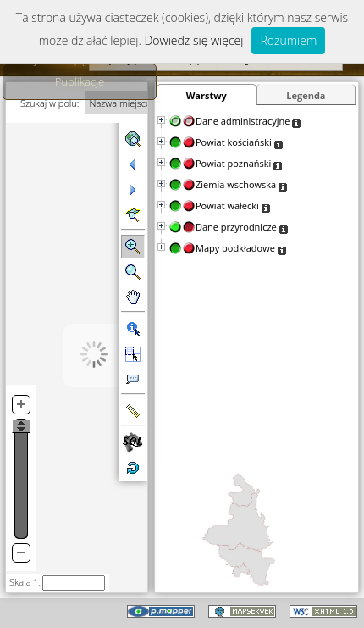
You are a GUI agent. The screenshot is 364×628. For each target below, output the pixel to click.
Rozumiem (288, 40)
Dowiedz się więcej (193, 40)
